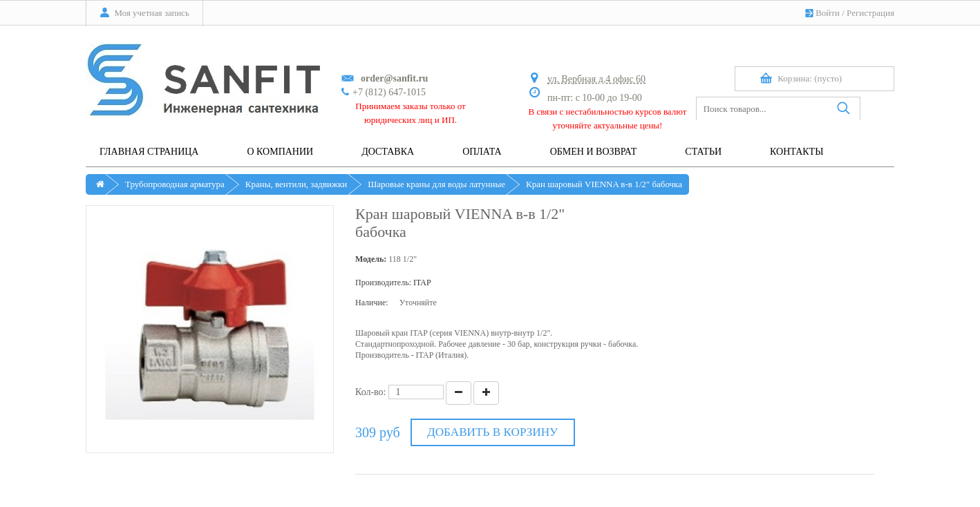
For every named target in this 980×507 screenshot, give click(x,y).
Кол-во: (371, 392)
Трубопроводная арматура (175, 184)
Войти (828, 13)
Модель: (371, 259)
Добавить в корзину (492, 432)
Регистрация (870, 13)
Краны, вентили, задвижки (296, 184)
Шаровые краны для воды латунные (436, 184)
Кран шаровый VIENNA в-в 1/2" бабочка (604, 184)
